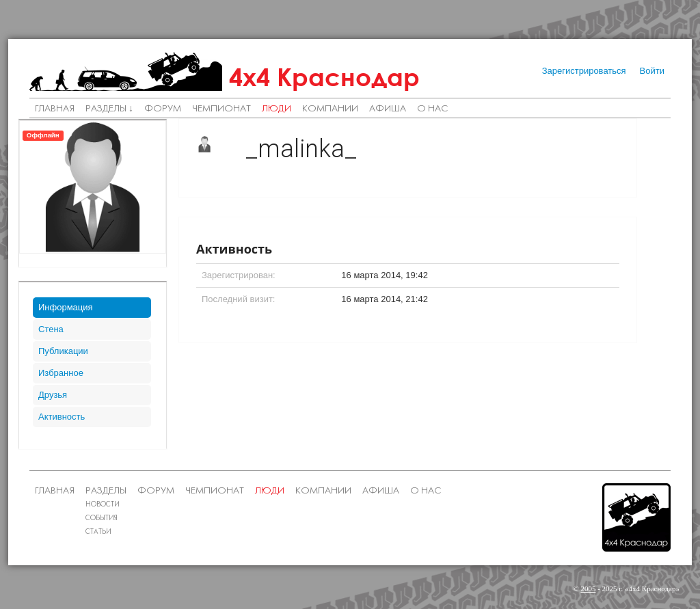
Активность (62, 417)
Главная (55, 109)
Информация (66, 307)
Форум (163, 109)
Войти (652, 71)
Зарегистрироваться (584, 71)
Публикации (63, 351)
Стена (51, 329)
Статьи (98, 532)
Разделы (106, 491)
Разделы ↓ (109, 109)
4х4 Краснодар (324, 77)
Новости (103, 505)
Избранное (61, 373)
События (102, 518)
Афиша (388, 109)
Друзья (53, 395)
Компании (330, 109)
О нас (432, 109)
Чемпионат (221, 109)
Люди (277, 109)
